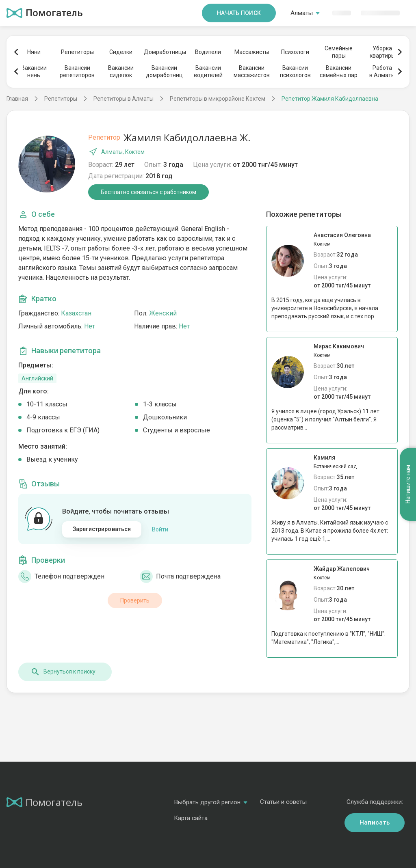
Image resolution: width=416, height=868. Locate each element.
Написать (375, 823)
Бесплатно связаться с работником (148, 192)
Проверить (135, 600)
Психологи (295, 52)
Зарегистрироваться (102, 529)
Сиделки (121, 52)
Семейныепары (339, 52)
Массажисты (252, 52)
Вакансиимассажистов (252, 71)
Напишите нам (408, 484)
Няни (34, 52)
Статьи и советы (283, 802)
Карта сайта (191, 818)
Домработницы (165, 52)
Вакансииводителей (208, 71)
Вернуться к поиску (63, 672)
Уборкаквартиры (382, 52)
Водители (208, 52)
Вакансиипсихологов (295, 71)
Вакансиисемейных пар (339, 71)
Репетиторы (77, 52)
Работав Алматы (382, 71)
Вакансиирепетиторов (77, 71)
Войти (160, 529)
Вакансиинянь (34, 71)
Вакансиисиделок (121, 71)
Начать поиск (239, 13)
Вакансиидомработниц (164, 71)
